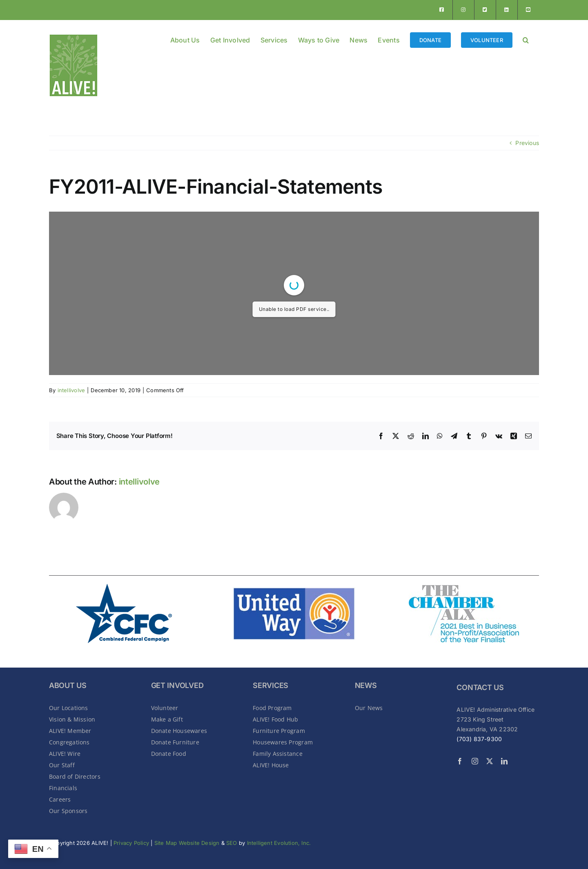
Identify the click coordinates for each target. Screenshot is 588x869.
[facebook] (460, 761)
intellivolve (71, 390)
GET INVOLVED (177, 685)
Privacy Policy (131, 843)
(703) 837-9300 (479, 739)
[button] (526, 39)
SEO (232, 843)
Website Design (200, 843)
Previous (527, 143)
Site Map (166, 843)
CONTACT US (480, 687)
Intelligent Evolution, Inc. (279, 843)
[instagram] (475, 761)
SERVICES (271, 685)
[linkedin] (504, 761)
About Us (68, 685)
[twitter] (490, 761)
